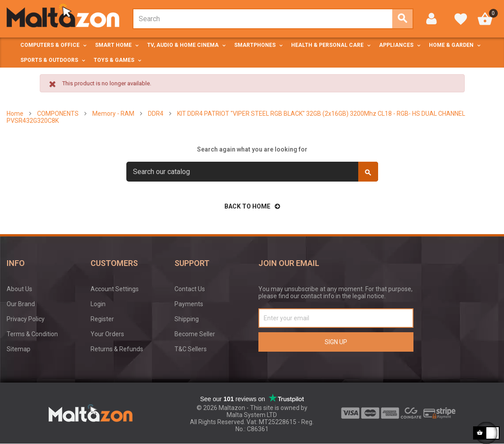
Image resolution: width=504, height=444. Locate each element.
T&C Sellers (191, 349)
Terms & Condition (32, 334)
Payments (189, 304)
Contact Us (190, 289)
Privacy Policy (26, 319)
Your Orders (107, 334)
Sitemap (19, 349)
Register (102, 319)
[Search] (252, 172)
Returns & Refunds (117, 349)
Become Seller (195, 334)
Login (98, 304)
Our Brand (21, 304)
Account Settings (115, 289)
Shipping (187, 319)
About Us (19, 289)
